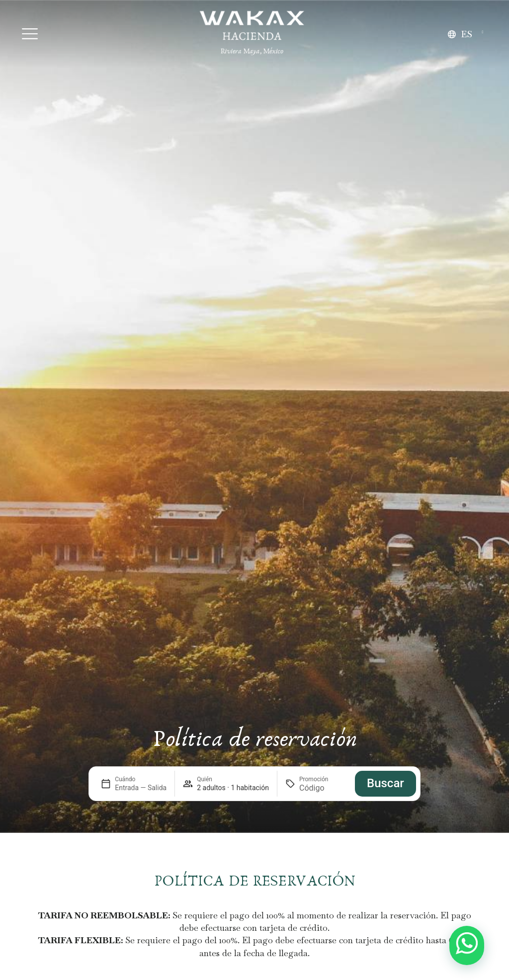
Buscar (385, 783)
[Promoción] (323, 788)
